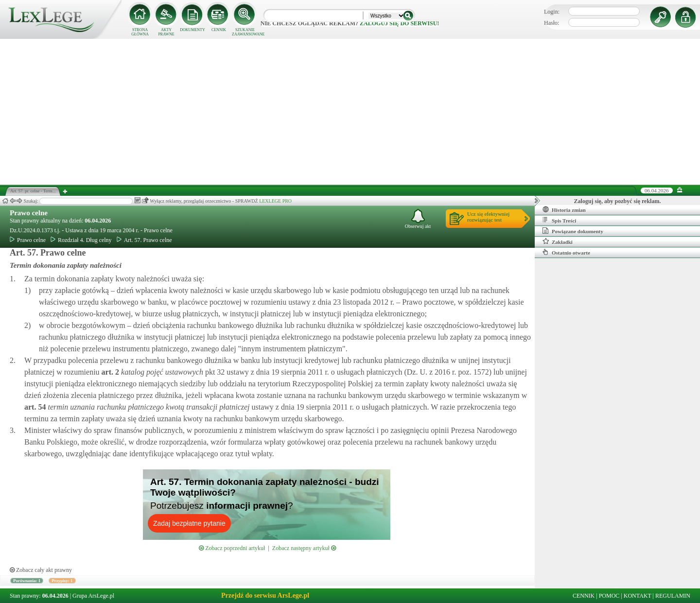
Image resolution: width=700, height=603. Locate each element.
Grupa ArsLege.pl (93, 596)
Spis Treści (559, 220)
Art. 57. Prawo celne (144, 240)
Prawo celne (29, 213)
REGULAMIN (673, 596)
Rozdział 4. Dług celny (81, 240)
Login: (552, 12)
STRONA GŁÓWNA (140, 32)
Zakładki (558, 241)
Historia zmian (564, 209)
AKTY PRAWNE (166, 32)
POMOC (609, 596)
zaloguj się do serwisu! (399, 23)
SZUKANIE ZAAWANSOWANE (245, 32)
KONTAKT (638, 596)
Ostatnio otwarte (566, 252)
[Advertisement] (350, 112)
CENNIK (219, 30)
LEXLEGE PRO (275, 201)
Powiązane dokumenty (573, 231)
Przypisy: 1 (62, 581)
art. (109, 372)
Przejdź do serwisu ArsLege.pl (265, 595)
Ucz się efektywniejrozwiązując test (488, 217)
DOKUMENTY (192, 30)
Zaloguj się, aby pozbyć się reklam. (618, 201)
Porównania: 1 (27, 581)
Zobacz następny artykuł (304, 548)
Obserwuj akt (418, 219)
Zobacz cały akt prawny (41, 570)
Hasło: (551, 23)
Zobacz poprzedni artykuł (232, 548)
